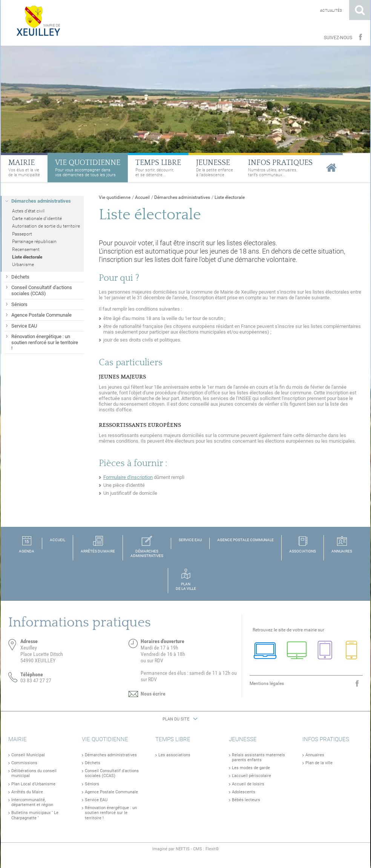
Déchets (93, 763)
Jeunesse (243, 739)
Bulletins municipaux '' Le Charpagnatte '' (35, 815)
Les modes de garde (251, 768)
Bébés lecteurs (246, 800)
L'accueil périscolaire (251, 776)
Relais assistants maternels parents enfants (258, 757)
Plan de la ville (319, 763)
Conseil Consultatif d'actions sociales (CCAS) (112, 773)
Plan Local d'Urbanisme (33, 784)
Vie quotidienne (115, 197)
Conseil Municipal (28, 755)
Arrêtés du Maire (27, 792)
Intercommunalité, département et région (32, 802)
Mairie (18, 739)
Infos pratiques (326, 739)
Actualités (331, 10)
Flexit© (212, 849)
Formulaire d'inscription (128, 477)
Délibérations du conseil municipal (34, 773)
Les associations (174, 755)
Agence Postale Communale (111, 792)
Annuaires (315, 755)
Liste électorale (230, 197)
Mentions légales (267, 683)
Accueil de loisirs (248, 784)
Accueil (142, 197)
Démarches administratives (182, 197)
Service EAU (96, 800)
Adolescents (244, 792)
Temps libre (173, 739)
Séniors (92, 784)
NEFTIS (183, 849)
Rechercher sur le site (360, 10)
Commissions (24, 763)
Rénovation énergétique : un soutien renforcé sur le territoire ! (111, 813)
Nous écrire (153, 694)
